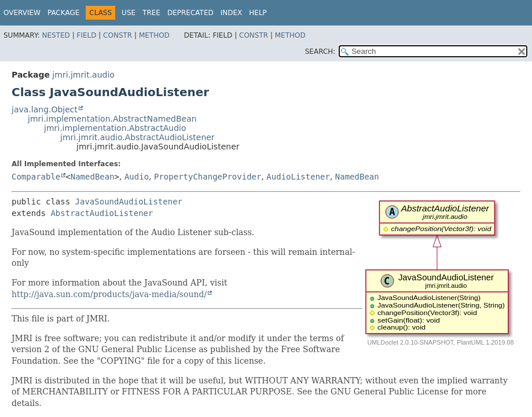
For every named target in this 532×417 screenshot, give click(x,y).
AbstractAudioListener (102, 213)
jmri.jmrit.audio (83, 75)
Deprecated (190, 13)
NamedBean (93, 177)
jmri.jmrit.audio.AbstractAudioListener (137, 137)
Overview (22, 13)
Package (63, 13)
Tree (151, 13)
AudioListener (298, 177)
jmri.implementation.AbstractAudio (115, 128)
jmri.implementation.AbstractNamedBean (112, 119)
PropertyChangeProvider (208, 177)
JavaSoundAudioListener (129, 202)
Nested (56, 35)
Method (154, 35)
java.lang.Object (45, 109)
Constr (118, 35)
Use (129, 13)
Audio (137, 177)
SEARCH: (320, 52)
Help (258, 13)
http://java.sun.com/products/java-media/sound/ (109, 294)
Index (232, 13)
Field (86, 35)
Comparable (36, 177)
